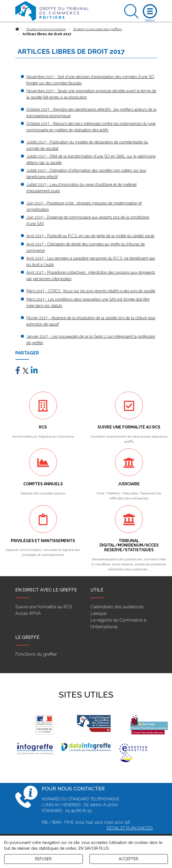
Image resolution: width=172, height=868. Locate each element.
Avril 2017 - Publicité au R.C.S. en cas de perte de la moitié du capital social (90, 236)
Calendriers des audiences (117, 607)
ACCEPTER (129, 859)
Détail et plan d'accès (130, 828)
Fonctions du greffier (36, 654)
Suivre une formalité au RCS (44, 607)
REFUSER (43, 859)
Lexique (98, 613)
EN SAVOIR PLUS (94, 848)
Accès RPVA (28, 613)
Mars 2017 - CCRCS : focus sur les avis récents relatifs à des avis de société (91, 291)
